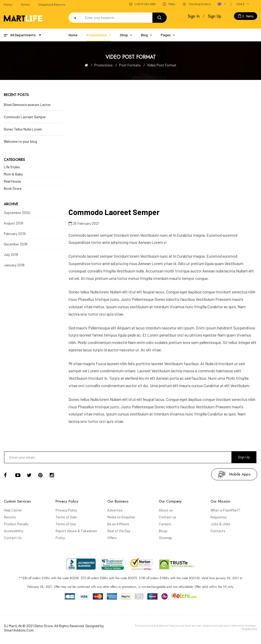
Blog (144, 35)
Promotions (97, 35)
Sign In (194, 16)
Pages (166, 35)
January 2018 (14, 265)
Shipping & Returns (52, 4)
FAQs (172, 4)
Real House (12, 181)
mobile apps (240, 474)
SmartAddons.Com (19, 630)
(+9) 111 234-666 (145, 4)
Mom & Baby (13, 174)
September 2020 (17, 213)
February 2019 (15, 234)
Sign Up (215, 16)
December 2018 (16, 244)
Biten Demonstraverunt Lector (27, 105)
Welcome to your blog (20, 141)
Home (73, 35)
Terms (25, 4)
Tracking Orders (200, 4)
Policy (8, 4)
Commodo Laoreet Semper (25, 117)
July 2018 (11, 254)
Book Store (13, 188)
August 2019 (14, 223)
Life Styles (12, 167)
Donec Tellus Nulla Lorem (23, 129)
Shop (124, 35)
